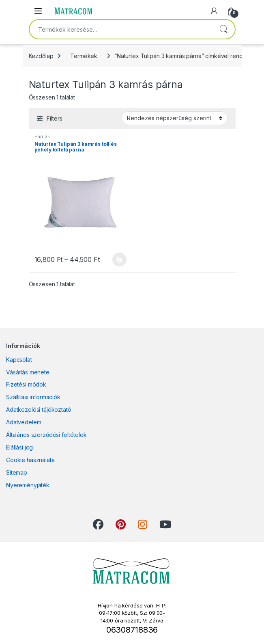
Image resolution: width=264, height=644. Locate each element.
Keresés (223, 29)
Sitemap (17, 472)
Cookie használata (30, 460)
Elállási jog (19, 447)
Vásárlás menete (28, 372)
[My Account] (214, 11)
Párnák (42, 136)
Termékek (84, 56)
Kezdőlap (41, 56)
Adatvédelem (24, 422)
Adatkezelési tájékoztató (39, 410)
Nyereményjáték (28, 485)
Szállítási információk (33, 397)
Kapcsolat (19, 360)
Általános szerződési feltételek (46, 435)
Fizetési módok (26, 384)
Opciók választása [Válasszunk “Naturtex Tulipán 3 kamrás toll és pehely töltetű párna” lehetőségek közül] (119, 259)
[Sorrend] (175, 118)
